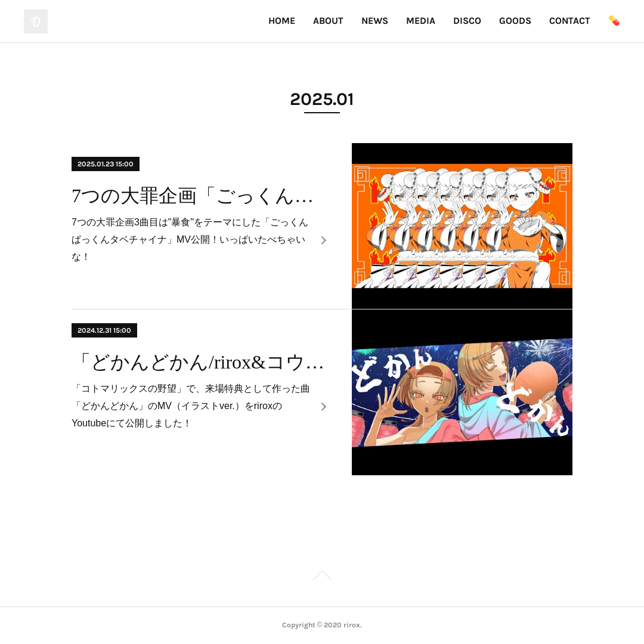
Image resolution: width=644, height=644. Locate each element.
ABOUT (328, 21)
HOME (282, 21)
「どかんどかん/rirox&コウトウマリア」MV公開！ (201, 362)
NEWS (375, 21)
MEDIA (421, 21)
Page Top (322, 577)
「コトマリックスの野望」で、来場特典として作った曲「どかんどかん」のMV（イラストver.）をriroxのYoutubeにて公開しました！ (191, 406)
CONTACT (570, 21)
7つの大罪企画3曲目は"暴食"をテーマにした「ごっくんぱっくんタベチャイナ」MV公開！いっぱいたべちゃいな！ (190, 239)
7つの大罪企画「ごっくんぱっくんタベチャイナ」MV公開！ (201, 196)
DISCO (467, 21)
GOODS (515, 21)
